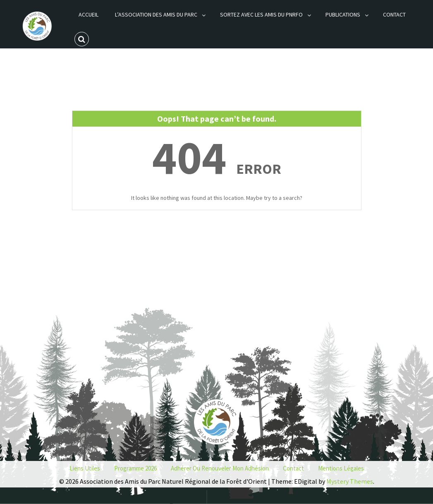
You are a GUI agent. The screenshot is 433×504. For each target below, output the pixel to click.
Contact (394, 14)
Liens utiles (85, 468)
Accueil (89, 14)
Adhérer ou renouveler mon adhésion (220, 468)
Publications (343, 14)
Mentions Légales (341, 468)
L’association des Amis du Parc (156, 14)
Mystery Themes (350, 481)
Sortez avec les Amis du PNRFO (261, 14)
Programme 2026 (135, 468)
